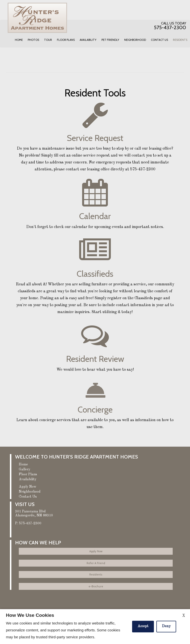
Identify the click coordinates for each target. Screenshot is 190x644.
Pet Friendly (110, 40)
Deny (166, 626)
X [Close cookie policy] (184, 616)
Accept (143, 626)
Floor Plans (66, 40)
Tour (48, 40)
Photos (33, 40)
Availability (88, 40)
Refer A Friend (96, 563)
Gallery (24, 469)
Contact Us (159, 40)
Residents (180, 40)
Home (19, 40)
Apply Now (28, 487)
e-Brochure (96, 586)
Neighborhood (135, 40)
